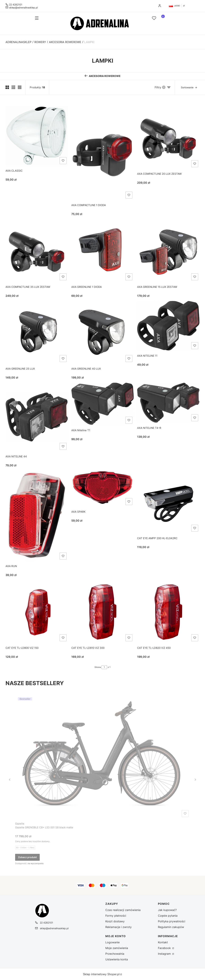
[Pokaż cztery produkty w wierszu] (20, 87)
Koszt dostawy (115, 921)
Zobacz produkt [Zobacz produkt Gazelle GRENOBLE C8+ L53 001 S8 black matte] (27, 857)
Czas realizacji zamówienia (123, 910)
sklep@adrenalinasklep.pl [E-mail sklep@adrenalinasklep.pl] (23, 7)
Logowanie (112, 942)
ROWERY (40, 42)
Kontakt (163, 942)
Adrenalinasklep (18, 42)
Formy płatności (116, 916)
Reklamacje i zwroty (118, 927)
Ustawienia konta (117, 959)
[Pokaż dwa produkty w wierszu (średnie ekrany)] (7, 87)
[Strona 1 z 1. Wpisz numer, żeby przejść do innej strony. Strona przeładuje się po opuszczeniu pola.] (104, 667)
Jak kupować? (167, 910)
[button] (41, 18)
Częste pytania (168, 916)
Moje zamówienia (117, 948)
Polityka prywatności (172, 921)
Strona (98, 667)
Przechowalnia (115, 954)
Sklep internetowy (101, 974)
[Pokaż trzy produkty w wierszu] (13, 87)
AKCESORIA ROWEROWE (65, 42)
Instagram (165, 954)
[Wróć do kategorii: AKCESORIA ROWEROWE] (103, 76)
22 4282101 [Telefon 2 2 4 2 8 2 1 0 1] (16, 5)
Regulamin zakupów (171, 927)
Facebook (165, 948)
